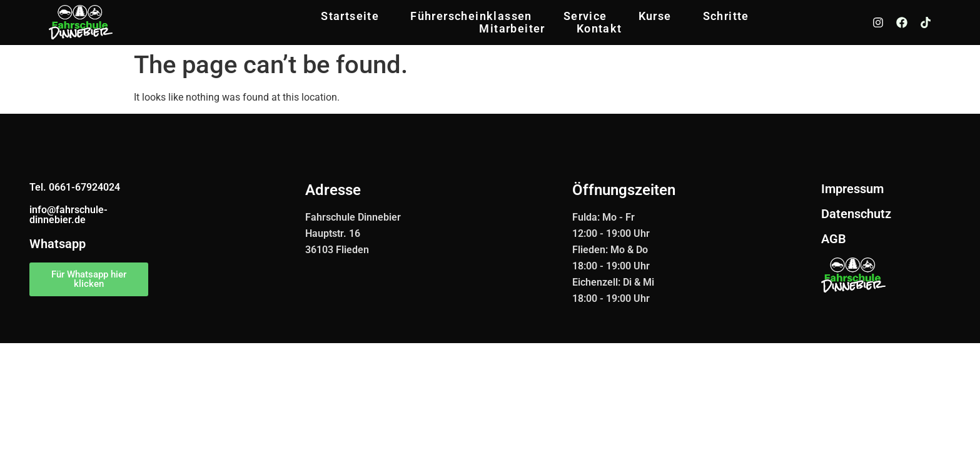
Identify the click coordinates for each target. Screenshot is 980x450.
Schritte (726, 16)
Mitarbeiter (512, 29)
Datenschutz (856, 214)
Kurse (655, 16)
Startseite (350, 16)
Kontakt (599, 29)
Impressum (852, 189)
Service (585, 16)
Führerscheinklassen (471, 16)
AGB (834, 239)
